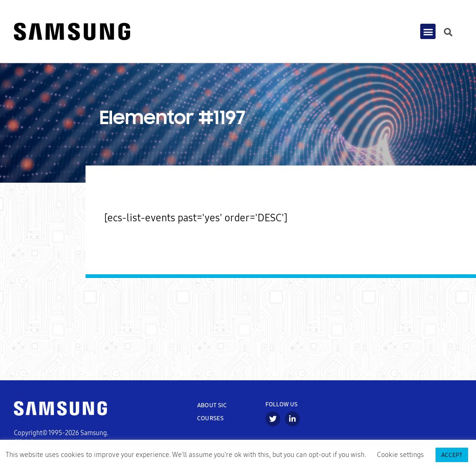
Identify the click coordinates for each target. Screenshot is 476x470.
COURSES (210, 420)
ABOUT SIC (212, 407)
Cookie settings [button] (400, 455)
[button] (428, 33)
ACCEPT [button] (452, 455)
